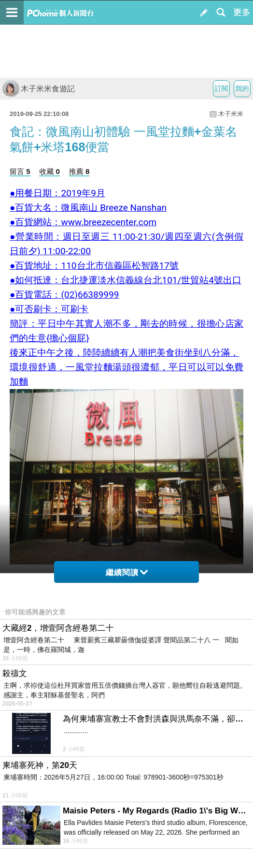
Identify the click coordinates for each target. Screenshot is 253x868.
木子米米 (231, 114)
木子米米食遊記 (39, 89)
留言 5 (20, 171)
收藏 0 (49, 171)
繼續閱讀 (127, 572)
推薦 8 (79, 171)
